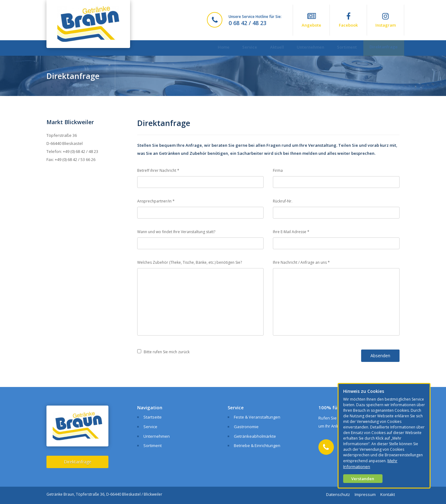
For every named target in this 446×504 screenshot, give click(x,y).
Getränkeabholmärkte (255, 436)
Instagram (385, 20)
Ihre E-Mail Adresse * (291, 232)
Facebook (348, 20)
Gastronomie (246, 427)
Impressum (365, 494)
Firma (278, 170)
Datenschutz (338, 494)
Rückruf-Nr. (283, 201)
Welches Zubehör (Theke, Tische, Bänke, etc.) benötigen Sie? (190, 262)
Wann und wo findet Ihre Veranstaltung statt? (176, 232)
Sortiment (343, 48)
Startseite (153, 417)
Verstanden (363, 479)
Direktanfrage (382, 48)
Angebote (311, 20)
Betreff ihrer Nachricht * (158, 170)
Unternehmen (304, 48)
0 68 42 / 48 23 (247, 23)
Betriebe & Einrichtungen (257, 445)
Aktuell (267, 48)
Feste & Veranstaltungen (257, 417)
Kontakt (388, 494)
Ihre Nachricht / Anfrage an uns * (301, 262)
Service (238, 48)
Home (209, 48)
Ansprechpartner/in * (156, 201)
